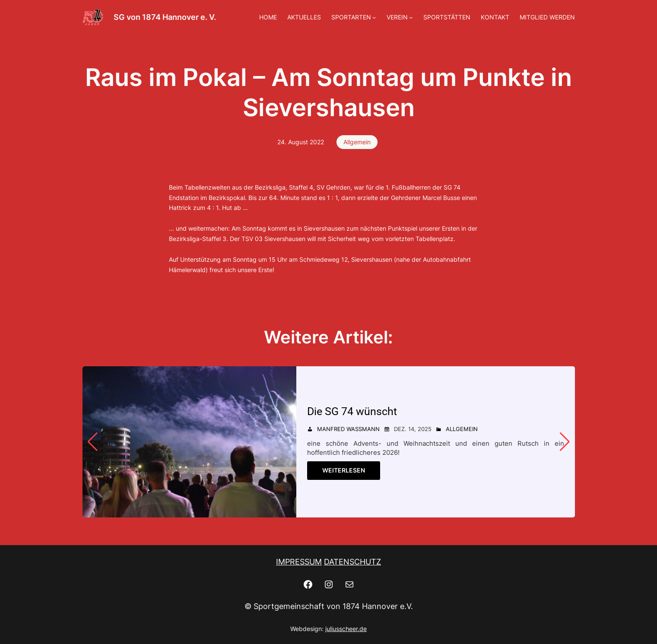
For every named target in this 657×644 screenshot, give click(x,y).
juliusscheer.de (346, 629)
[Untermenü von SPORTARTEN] (374, 17)
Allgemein (357, 142)
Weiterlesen (344, 470)
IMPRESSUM (299, 562)
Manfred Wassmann (348, 429)
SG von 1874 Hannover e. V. (165, 17)
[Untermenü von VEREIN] (411, 17)
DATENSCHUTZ (352, 562)
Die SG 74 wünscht (352, 411)
